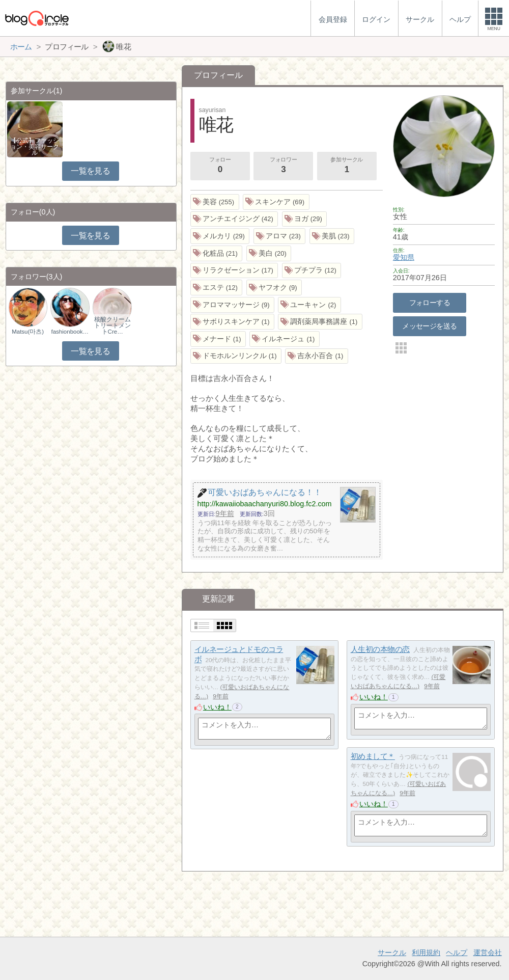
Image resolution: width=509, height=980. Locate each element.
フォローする (430, 303)
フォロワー (284, 166)
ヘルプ (457, 952)
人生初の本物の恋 (380, 649)
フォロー (220, 166)
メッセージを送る (429, 326)
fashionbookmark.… (70, 332)
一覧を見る (90, 171)
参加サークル (347, 166)
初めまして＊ (373, 756)
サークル (392, 952)
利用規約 (426, 952)
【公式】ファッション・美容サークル (35, 147)
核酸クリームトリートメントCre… (112, 325)
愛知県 (404, 257)
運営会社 (488, 952)
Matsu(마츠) (28, 332)
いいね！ (217, 707)
